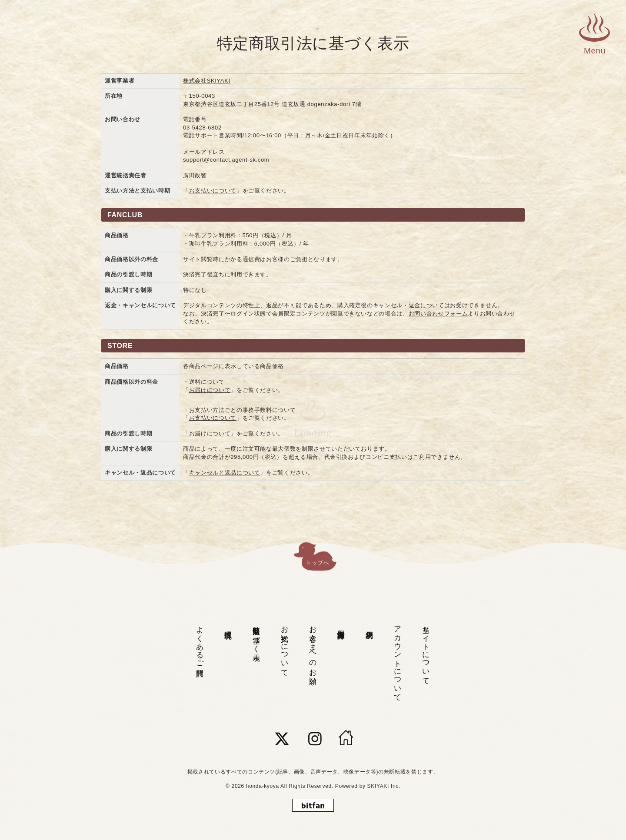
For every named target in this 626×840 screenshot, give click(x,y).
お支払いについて (213, 191)
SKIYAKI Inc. (384, 786)
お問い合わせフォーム (438, 314)
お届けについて (210, 390)
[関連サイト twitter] (282, 739)
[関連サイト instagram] (315, 739)
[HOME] (346, 739)
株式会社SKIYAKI (207, 81)
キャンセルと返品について (225, 473)
